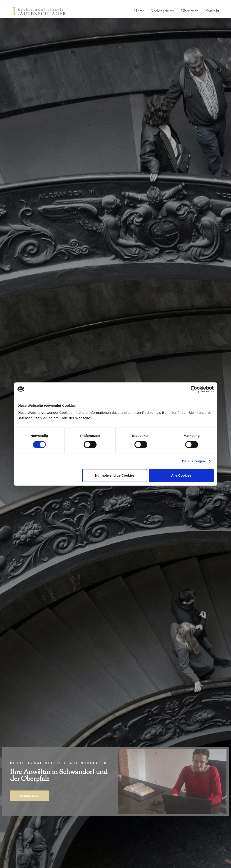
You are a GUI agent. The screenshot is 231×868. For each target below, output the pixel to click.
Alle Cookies (181, 475)
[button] (29, 796)
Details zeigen (193, 461)
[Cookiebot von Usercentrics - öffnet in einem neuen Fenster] (194, 389)
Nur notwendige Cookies (115, 475)
